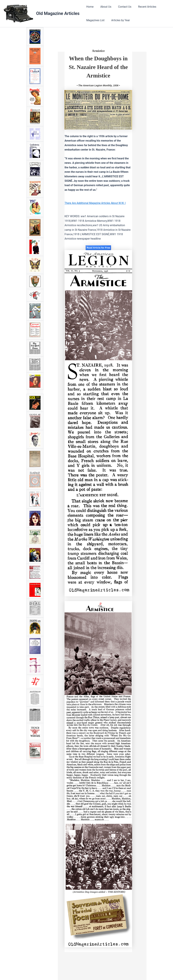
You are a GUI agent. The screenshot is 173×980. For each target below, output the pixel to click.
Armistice (98, 51)
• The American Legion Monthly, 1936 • (98, 85)
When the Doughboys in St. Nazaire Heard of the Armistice (98, 67)
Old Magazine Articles (58, 13)
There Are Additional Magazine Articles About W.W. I (96, 203)
